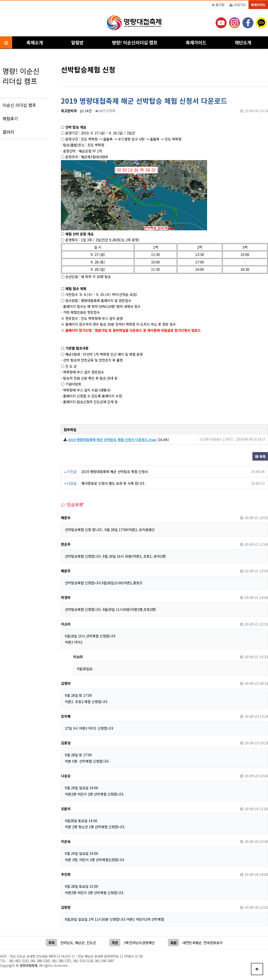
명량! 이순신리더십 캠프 (135, 42)
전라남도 (67, 943)
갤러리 (8, 132)
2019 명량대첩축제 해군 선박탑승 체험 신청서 (115, 471)
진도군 (91, 943)
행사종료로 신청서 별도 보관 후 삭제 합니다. (113, 483)
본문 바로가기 (0, 0)
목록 (260, 456)
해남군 (80, 943)
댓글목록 (72, 505)
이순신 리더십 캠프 (19, 105)
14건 (86, 111)
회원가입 (238, 5)
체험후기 (10, 118)
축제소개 (35, 42)
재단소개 (243, 42)
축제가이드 (258, 5)
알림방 (77, 42)
